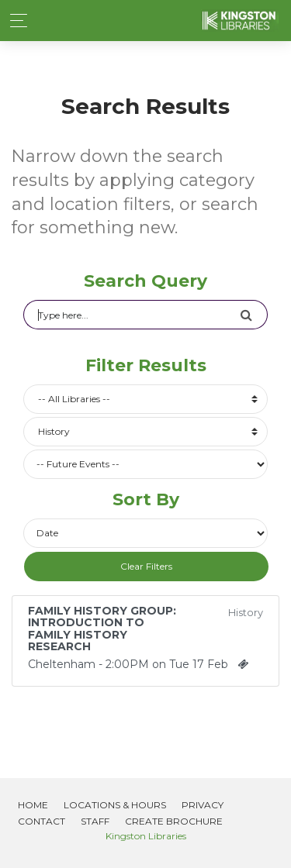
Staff (95, 821)
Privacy (203, 805)
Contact (42, 821)
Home (33, 805)
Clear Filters (146, 566)
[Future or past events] (145, 464)
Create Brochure (174, 821)
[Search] (132, 315)
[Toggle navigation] (14, 21)
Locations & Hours (115, 805)
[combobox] (145, 399)
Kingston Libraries (146, 836)
